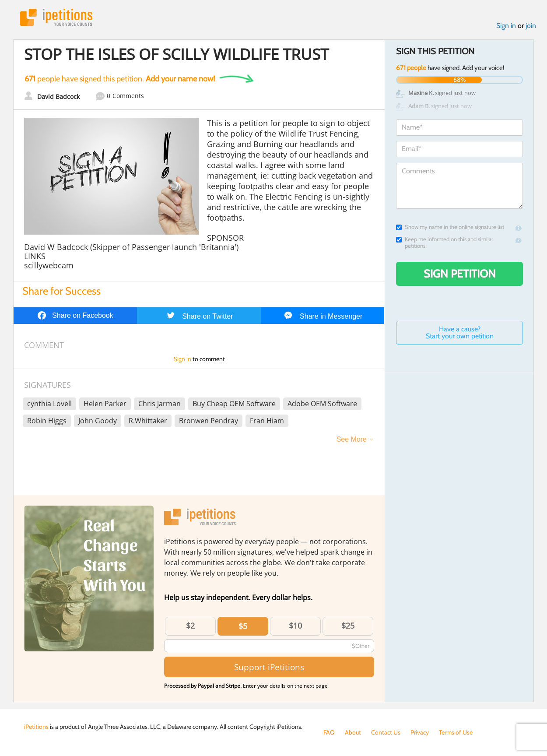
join (531, 26)
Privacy (420, 732)
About (353, 732)
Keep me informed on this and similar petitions (445, 243)
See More (352, 439)
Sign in (506, 26)
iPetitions (56, 17)
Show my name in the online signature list (450, 227)
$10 (295, 626)
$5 (243, 626)
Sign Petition (460, 274)
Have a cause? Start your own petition (460, 332)
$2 (190, 626)
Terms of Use (456, 732)
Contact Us (386, 732)
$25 (348, 626)
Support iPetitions (269, 667)
